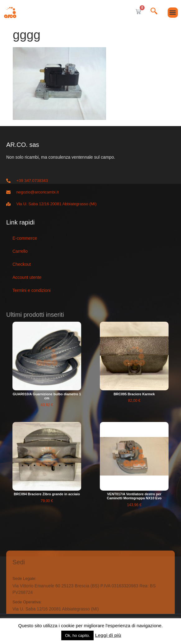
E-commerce (25, 238)
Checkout (22, 264)
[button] (173, 13)
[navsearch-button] (154, 12)
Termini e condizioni (32, 290)
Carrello (20, 251)
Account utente (27, 277)
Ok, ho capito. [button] (77, 635)
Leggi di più (108, 635)
